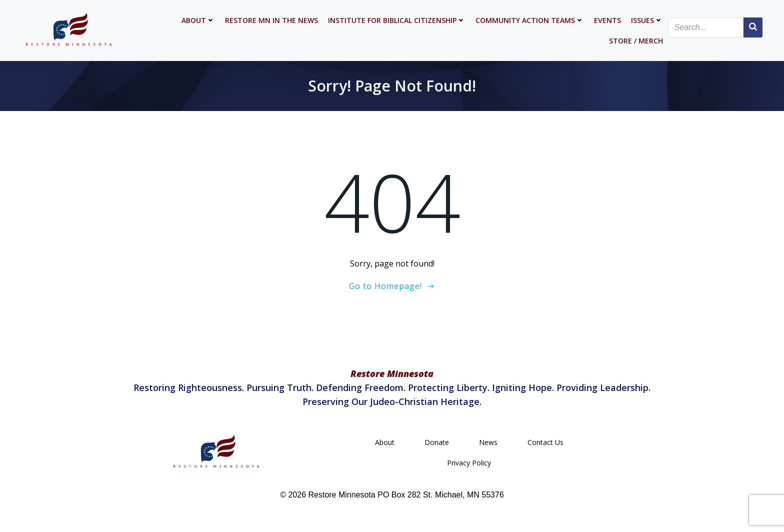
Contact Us (545, 442)
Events (607, 20)
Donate (437, 442)
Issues (647, 20)
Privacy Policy (469, 463)
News (488, 442)
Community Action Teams (530, 20)
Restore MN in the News (271, 20)
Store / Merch (636, 41)
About (198, 20)
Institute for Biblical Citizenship (397, 20)
